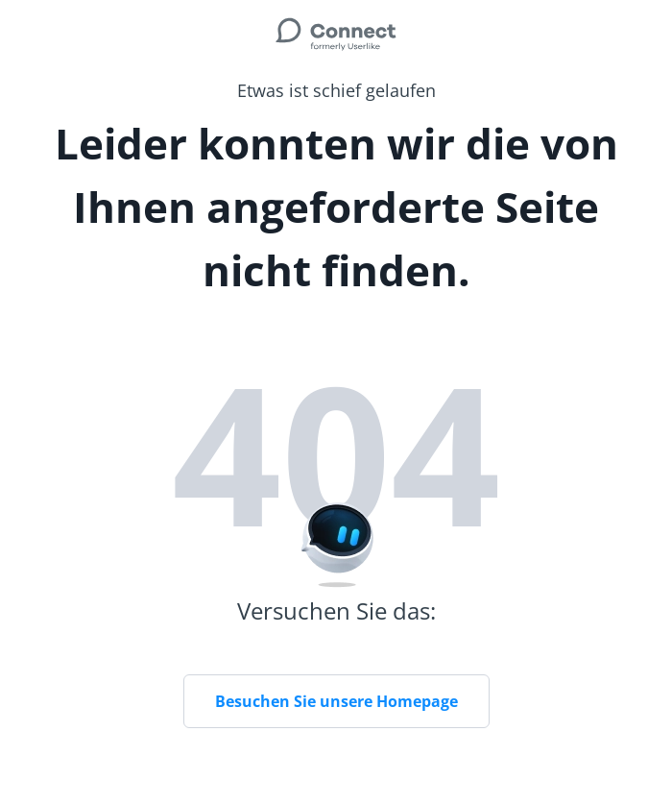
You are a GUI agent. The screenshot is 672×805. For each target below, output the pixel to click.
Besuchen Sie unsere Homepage (336, 701)
